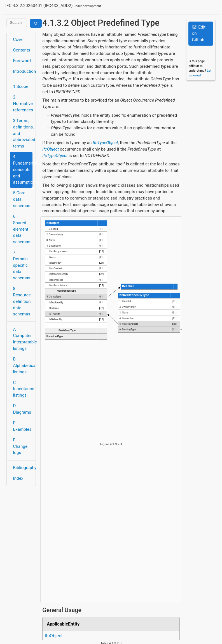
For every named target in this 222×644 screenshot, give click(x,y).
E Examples (22, 426)
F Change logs (20, 446)
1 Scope (21, 86)
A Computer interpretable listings (23, 339)
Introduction (23, 71)
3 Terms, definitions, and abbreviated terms (23, 133)
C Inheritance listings (23, 389)
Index (18, 478)
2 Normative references (23, 104)
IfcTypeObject (105, 143)
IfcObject (51, 149)
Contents (22, 50)
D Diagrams (22, 409)
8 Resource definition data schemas (22, 301)
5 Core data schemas (22, 199)
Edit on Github (199, 34)
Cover (19, 39)
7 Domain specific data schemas (22, 265)
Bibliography (23, 468)
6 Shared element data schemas (22, 229)
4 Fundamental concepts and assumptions (23, 169)
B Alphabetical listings (23, 366)
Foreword (22, 61)
